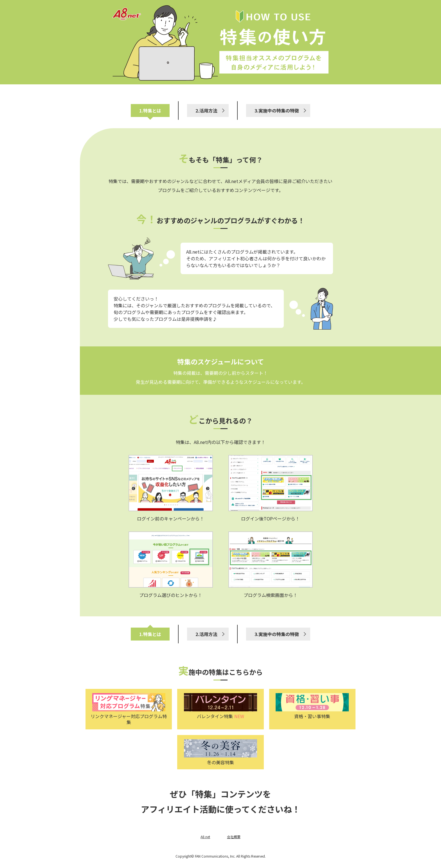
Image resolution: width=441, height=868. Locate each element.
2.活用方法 (206, 111)
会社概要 (234, 837)
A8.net (205, 837)
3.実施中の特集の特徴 (277, 111)
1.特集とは (150, 111)
